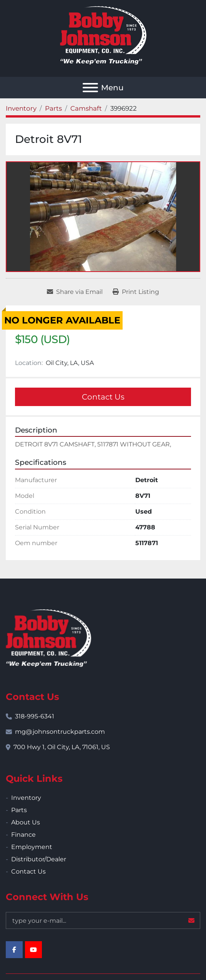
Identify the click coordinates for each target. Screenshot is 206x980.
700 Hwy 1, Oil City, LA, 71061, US (62, 747)
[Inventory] (21, 108)
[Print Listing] (136, 292)
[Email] (103, 920)
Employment (32, 847)
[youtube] (33, 950)
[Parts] (53, 108)
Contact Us (103, 397)
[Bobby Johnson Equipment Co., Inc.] (48, 638)
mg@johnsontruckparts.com (60, 732)
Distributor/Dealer (39, 859)
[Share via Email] (75, 292)
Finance (23, 835)
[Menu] (90, 88)
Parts (19, 810)
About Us (26, 822)
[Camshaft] (86, 108)
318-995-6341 (35, 716)
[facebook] (14, 950)
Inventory (26, 798)
